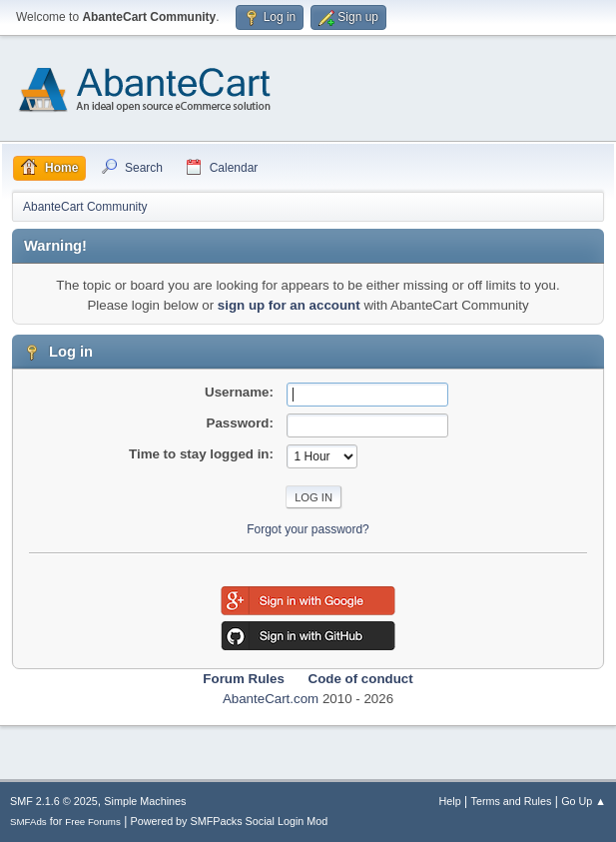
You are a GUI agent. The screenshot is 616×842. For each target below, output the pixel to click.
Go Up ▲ (584, 801)
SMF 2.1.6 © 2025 (54, 801)
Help (450, 801)
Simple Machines (145, 801)
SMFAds (28, 822)
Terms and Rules (512, 801)
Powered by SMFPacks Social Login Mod (230, 821)
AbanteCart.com (271, 699)
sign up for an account (289, 305)
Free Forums (93, 822)
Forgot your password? (308, 529)
